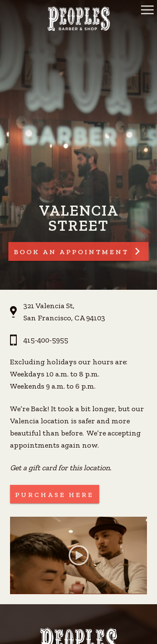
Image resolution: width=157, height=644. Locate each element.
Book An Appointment (71, 252)
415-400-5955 (46, 340)
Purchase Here (54, 495)
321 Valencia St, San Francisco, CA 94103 (64, 312)
